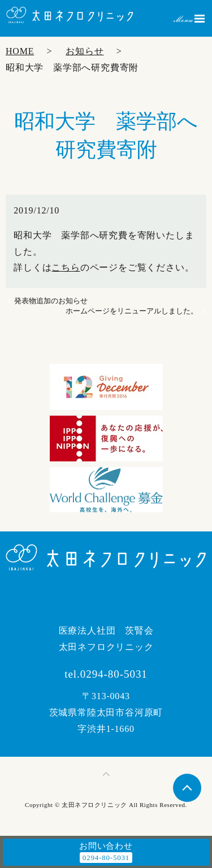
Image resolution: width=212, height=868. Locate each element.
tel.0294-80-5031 (106, 674)
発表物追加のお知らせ (51, 301)
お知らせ (85, 51)
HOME (20, 51)
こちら (66, 267)
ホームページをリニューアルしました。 (132, 311)
